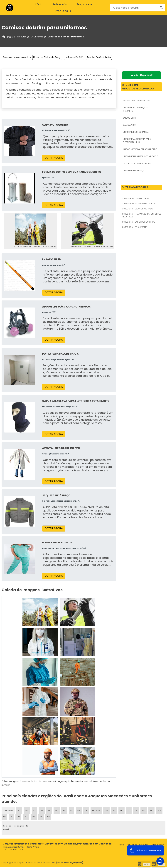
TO (58, 817)
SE (50, 817)
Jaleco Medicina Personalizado (140, 149)
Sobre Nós (60, 4)
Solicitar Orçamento (141, 75)
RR (43, 817)
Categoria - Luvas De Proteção (138, 209)
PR (50, 811)
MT (156, 811)
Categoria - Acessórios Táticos (139, 204)
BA (81, 811)
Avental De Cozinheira (99, 57)
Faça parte (85, 4)
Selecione (8, 811)
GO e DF (99, 811)
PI (20, 817)
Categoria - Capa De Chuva (136, 198)
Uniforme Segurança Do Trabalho (136, 109)
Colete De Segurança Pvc (137, 163)
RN (27, 817)
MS (5, 817)
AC (125, 811)
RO (35, 817)
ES (35, 811)
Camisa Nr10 (129, 125)
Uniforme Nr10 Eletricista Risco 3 (141, 156)
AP (140, 811)
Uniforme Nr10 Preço (134, 170)
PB (13, 817)
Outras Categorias (135, 187)
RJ (19, 811)
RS (66, 811)
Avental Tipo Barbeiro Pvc (137, 101)
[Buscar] (161, 8)
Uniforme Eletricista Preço (47, 57)
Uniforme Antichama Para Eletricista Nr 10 (137, 141)
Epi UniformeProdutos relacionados (138, 87)
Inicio (122, 845)
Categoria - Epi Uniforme (134, 227)
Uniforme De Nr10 (74, 57)
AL (132, 811)
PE (73, 811)
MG (27, 811)
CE (89, 811)
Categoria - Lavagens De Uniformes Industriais (142, 215)
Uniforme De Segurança (136, 132)
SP (43, 811)
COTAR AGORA (54, 158)
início (39, 4)
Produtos (64, 11)
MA (148, 811)
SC (58, 811)
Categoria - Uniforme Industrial (138, 222)
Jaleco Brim (129, 118)
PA (117, 811)
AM (109, 811)
